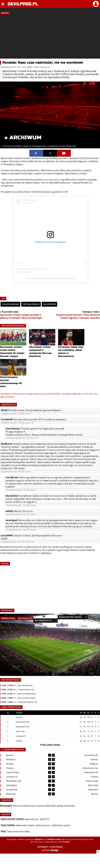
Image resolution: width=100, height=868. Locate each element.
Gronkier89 (7, 419)
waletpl (9, 511)
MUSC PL (45, 819)
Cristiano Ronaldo (31, 304)
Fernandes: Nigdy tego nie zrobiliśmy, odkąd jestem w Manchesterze (71, 347)
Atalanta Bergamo (10, 304)
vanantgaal (11, 520)
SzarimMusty (12, 429)
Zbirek (4, 410)
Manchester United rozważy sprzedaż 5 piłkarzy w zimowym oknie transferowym (21, 316)
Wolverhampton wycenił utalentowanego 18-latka (13, 377)
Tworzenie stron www (18, 831)
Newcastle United (25, 825)
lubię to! (28, 414)
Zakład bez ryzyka (61, 825)
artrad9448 (7, 536)
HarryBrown (12, 477)
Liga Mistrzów (49, 304)
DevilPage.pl (66, 547)
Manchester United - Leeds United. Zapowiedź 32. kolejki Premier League (13, 347)
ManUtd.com (32, 819)
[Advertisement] (50, 36)
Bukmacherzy (43, 825)
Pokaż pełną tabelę (50, 745)
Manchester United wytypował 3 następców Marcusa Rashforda (42, 347)
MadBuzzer (7, 444)
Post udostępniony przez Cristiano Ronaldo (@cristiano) (50, 278)
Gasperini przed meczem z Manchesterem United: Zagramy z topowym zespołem (78, 316)
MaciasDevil (12, 496)
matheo (30, 67)
